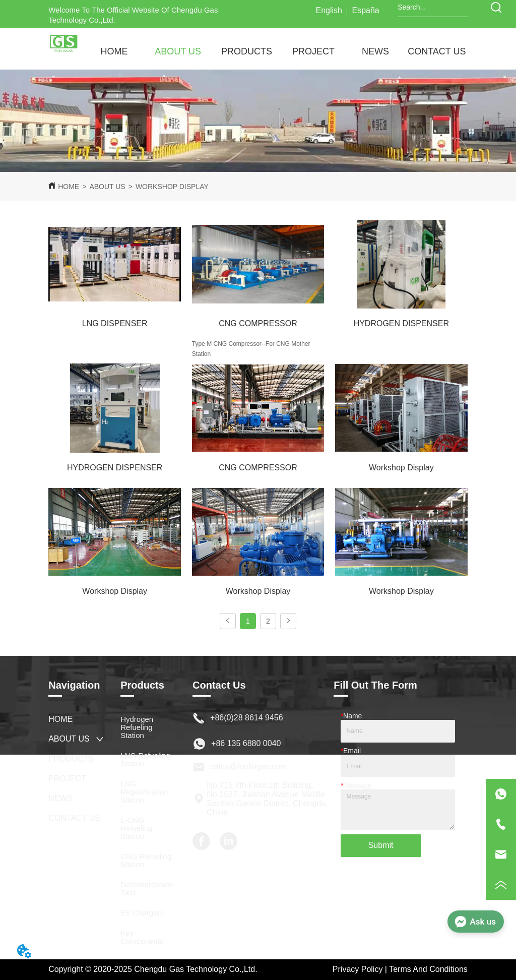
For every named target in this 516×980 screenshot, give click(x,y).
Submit (381, 845)
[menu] (275, 52)
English (329, 10)
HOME (69, 187)
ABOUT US (107, 187)
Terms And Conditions (428, 969)
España (366, 10)
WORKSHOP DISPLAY (172, 187)
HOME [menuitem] (114, 51)
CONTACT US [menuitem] (437, 51)
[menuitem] (178, 52)
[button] (178, 52)
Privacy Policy (358, 969)
